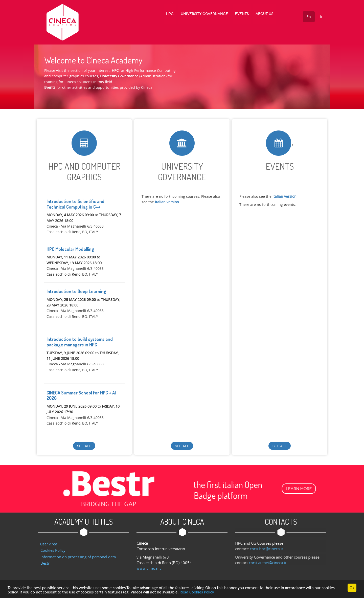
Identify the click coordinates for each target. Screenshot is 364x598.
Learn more (46, 489)
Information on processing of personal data (78, 557)
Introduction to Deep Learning (76, 291)
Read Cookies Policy (197, 593)
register (53, 322)
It (321, 17)
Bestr (45, 563)
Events (242, 14)
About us (264, 14)
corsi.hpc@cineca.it (269, 549)
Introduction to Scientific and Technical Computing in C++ (75, 204)
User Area (49, 544)
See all (84, 446)
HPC (170, 14)
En (309, 17)
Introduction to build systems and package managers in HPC (80, 342)
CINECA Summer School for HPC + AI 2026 (81, 395)
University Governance (204, 14)
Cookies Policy (53, 550)
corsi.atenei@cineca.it (270, 563)
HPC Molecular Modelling (70, 249)
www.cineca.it (149, 568)
